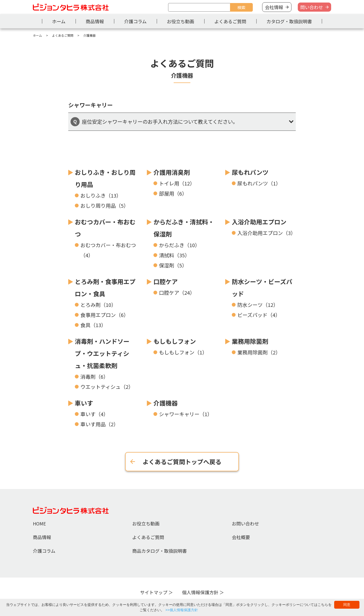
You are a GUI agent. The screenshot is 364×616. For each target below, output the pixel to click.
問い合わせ (312, 7)
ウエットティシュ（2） (107, 387)
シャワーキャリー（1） (186, 414)
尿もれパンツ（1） (259, 183)
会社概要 (241, 537)
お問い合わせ (245, 523)
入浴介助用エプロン (259, 222)
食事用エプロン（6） (105, 315)
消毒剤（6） (94, 377)
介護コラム (135, 21)
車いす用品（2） (99, 424)
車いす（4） (94, 414)
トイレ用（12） (177, 183)
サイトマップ (154, 592)
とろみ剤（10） (98, 305)
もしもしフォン (175, 341)
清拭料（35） (174, 255)
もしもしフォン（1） (183, 352)
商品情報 (95, 21)
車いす (84, 403)
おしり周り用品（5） (105, 206)
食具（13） (93, 325)
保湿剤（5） (173, 265)
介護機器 (166, 403)
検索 (241, 7)
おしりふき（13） (101, 195)
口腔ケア (166, 281)
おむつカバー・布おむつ (105, 228)
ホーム (59, 21)
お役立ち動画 (180, 21)
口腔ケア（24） (177, 293)
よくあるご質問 (230, 21)
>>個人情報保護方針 (181, 610)
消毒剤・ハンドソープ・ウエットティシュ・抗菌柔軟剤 (102, 353)
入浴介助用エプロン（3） (267, 233)
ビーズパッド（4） (259, 315)
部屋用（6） (173, 193)
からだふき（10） (179, 245)
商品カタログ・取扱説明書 (160, 551)
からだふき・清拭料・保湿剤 (184, 228)
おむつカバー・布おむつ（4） (108, 250)
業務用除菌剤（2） (259, 352)
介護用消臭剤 (172, 172)
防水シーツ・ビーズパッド (262, 288)
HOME (39, 523)
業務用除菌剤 (250, 341)
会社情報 (274, 7)
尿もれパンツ (250, 172)
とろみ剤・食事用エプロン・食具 (105, 288)
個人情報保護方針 (200, 592)
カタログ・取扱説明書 (289, 21)
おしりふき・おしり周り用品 (105, 178)
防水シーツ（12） (258, 305)
